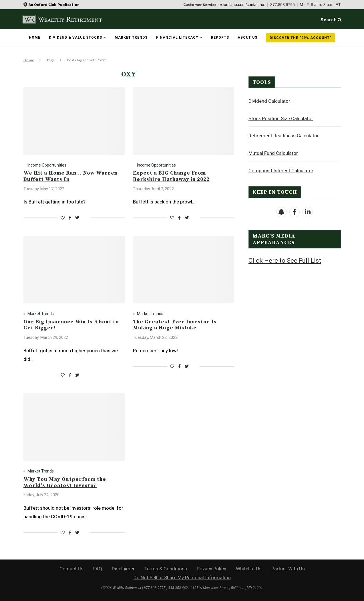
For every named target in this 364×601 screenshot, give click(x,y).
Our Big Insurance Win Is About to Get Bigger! (71, 325)
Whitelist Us (249, 569)
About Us (247, 37)
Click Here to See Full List (285, 260)
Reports (220, 37)
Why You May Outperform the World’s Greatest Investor (65, 482)
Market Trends (131, 37)
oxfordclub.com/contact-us (242, 5)
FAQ (98, 569)
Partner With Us (288, 569)
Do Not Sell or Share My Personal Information (182, 578)
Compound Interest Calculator (281, 170)
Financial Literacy (177, 37)
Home (35, 37)
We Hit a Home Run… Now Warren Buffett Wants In (70, 176)
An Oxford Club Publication (54, 5)
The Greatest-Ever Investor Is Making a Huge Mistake (175, 325)
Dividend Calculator (269, 101)
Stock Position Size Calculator (281, 118)
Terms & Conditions (166, 569)
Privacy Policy (211, 569)
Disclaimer (123, 569)
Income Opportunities (47, 165)
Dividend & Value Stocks (75, 37)
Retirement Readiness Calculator (284, 135)
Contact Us (71, 569)
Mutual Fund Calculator (273, 153)
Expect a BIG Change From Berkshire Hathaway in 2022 (171, 176)
